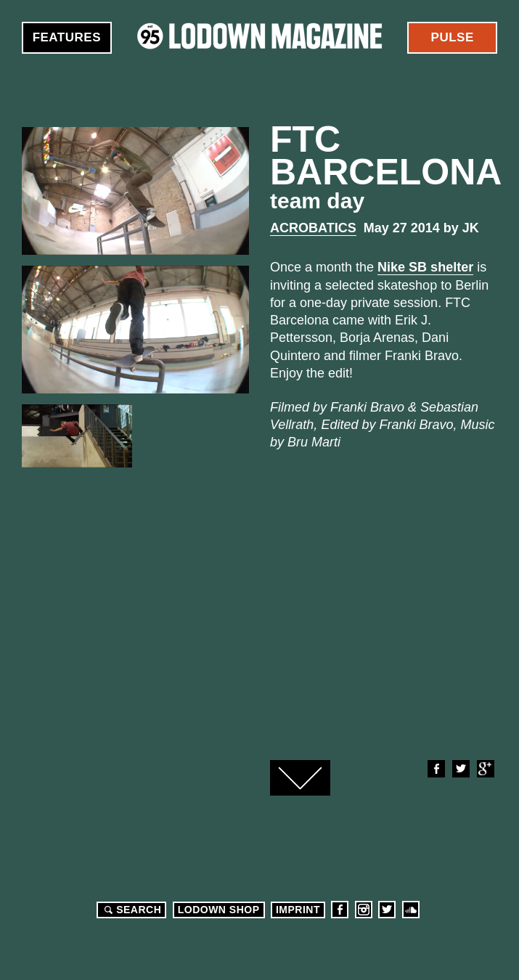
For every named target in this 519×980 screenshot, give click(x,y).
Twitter (460, 769)
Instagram (364, 910)
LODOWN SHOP (219, 910)
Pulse (453, 37)
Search (131, 910)
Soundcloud (411, 910)
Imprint (298, 910)
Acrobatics (313, 228)
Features (67, 37)
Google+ (485, 769)
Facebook (436, 769)
